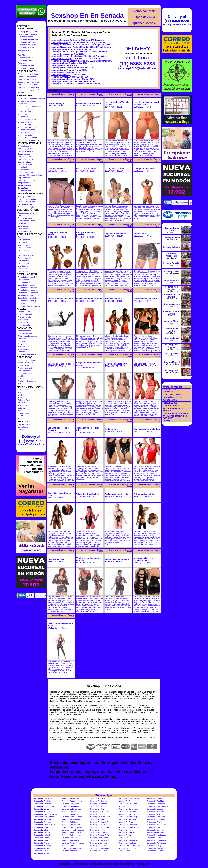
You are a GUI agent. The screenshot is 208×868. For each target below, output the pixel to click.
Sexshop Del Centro (42, 848)
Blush (20, 395)
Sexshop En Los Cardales (101, 827)
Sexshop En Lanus (98, 830)
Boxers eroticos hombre (27, 199)
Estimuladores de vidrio (27, 288)
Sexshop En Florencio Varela (45, 814)
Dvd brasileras (24, 242)
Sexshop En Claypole (99, 801)
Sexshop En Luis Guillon (72, 827)
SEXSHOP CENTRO (171, 406)
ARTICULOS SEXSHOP (173, 387)
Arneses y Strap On (26, 368)
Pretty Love (22, 405)
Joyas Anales (23, 320)
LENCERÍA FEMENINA (172, 395)
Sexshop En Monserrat (71, 825)
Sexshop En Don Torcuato (157, 806)
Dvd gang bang (24, 250)
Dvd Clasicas (23, 266)
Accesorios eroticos (26, 331)
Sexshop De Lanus (69, 851)
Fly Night (21, 53)
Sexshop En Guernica (71, 838)
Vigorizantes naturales (27, 354)
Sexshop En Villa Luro (127, 814)
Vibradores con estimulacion (29, 106)
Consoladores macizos (27, 77)
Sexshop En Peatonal (42, 822)
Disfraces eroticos (25, 164)
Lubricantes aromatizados (28, 39)
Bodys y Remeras (25, 197)
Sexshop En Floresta (70, 840)
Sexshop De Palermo (155, 848)
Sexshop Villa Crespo (61, 59)
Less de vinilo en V (56, 169)
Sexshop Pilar (58, 84)
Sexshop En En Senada (87, 16)
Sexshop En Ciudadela (43, 801)
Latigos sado (23, 223)
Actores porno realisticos (28, 74)
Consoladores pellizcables (28, 82)
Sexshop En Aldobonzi (127, 843)
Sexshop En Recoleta (127, 819)
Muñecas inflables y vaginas (29, 306)
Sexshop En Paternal (70, 822)
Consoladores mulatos (27, 79)
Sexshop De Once (41, 851)
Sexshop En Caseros (155, 798)
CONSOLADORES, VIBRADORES (171, 391)
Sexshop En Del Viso (99, 806)
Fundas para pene (25, 373)
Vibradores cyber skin (27, 109)
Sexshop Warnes (59, 77)
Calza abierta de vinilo (144, 494)
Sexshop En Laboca (42, 832)
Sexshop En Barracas (71, 814)
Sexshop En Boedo (126, 806)
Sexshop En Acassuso (71, 846)
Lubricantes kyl (24, 50)
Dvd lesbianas (24, 261)
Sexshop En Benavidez (43, 812)
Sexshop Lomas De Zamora (73, 830)
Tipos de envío (145, 17)
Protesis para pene (25, 379)
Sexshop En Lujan (41, 827)
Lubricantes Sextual (26, 68)
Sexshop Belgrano (60, 40)
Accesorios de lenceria (27, 146)
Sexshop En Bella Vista (100, 812)
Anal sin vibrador (25, 317)
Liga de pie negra (56, 103)
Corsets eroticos (24, 162)
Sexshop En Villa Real (156, 819)
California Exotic (24, 400)
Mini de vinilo (140, 234)
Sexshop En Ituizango (127, 835)
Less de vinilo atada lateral (89, 103)
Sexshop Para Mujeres (172, 346)
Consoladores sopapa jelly (28, 87)
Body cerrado (111, 429)
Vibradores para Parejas (28, 101)
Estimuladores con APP (27, 277)
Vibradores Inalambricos (28, 119)
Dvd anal (21, 237)
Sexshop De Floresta (155, 851)
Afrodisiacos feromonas (27, 336)
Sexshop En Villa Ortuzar (44, 817)
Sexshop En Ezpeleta (127, 812)
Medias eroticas (24, 170)
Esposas (21, 341)
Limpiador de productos (27, 34)
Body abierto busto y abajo (118, 494)
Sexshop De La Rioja (99, 851)
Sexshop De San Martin (100, 848)
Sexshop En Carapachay (72, 801)
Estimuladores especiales (28, 290)
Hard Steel (22, 416)
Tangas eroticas (24, 183)
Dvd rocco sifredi (25, 263)
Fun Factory (23, 418)
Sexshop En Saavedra (71, 819)
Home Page (52, 91)
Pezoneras (22, 352)
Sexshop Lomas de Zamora (64, 61)
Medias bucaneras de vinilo (60, 299)
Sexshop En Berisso (98, 809)
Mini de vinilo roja (113, 299)
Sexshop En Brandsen (156, 804)
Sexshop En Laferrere (156, 830)
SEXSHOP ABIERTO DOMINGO (176, 413)
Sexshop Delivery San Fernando (131, 846)
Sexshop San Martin (61, 75)
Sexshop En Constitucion (44, 806)
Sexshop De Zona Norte (72, 848)
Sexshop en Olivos (154, 822)
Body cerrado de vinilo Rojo (147, 429)
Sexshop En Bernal (41, 809)
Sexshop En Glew (126, 838)
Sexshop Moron (59, 65)
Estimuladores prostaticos (28, 298)
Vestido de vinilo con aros (117, 559)
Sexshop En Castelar (99, 798)
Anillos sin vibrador (25, 363)
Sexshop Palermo (60, 43)
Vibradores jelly (24, 114)
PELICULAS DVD (170, 403)
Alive (20, 392)
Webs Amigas (104, 795)
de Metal (21, 303)
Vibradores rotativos (26, 135)
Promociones (23, 430)
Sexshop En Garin (41, 840)
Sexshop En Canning (127, 801)
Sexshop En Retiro (98, 819)
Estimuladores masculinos (28, 295)
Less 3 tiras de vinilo (86, 169)
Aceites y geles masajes (28, 32)
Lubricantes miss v (25, 58)
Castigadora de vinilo (115, 169)
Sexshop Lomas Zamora (157, 832)
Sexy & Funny (23, 413)
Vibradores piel (24, 117)
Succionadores (24, 282)
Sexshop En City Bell (70, 798)
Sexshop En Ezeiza (70, 812)
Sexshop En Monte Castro (44, 825)
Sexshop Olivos (59, 72)
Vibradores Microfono (26, 132)
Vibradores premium (26, 125)
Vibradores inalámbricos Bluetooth (32, 98)
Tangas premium (25, 185)
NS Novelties (23, 403)
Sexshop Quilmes (60, 63)
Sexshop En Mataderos (156, 825)
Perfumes (22, 63)
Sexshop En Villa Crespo (128, 817)
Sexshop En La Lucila (42, 835)
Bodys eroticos (24, 154)
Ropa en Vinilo (24, 178)
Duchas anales (24, 312)
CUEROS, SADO (170, 400)
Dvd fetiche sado (25, 248)
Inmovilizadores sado (26, 221)
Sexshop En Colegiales (128, 804)
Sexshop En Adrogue (42, 846)
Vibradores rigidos (25, 122)
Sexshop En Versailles (156, 817)
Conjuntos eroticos (25, 159)
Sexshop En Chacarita (43, 798)
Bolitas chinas (23, 365)
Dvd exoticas (23, 245)
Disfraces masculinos (26, 202)
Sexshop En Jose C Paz (100, 835)
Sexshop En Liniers (155, 827)
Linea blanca (23, 226)
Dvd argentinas (24, 240)
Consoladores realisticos (28, 85)
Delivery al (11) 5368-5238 (31, 439)
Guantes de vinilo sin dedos (61, 364)
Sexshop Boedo (59, 54)
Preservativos (23, 346)
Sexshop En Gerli (154, 838)
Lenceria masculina (26, 204)
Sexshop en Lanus (126, 830)
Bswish (21, 398)
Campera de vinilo (56, 559)
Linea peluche (24, 229)
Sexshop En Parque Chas (101, 822)
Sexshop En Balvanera (99, 840)
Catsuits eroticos (25, 157)
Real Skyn (22, 55)
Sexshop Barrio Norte (61, 45)
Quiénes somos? (145, 23)
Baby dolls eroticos (25, 151)
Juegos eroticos (24, 344)
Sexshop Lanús (59, 70)
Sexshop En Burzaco (99, 804)
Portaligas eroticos (25, 172)
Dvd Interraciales (25, 258)
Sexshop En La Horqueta (72, 835)
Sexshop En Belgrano (156, 812)
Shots (20, 411)
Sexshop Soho (124, 851)
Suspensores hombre (26, 207)
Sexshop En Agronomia (156, 843)
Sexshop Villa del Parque (63, 49)
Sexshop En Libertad (42, 830)
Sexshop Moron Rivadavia (64, 68)
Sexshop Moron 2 (172, 362)
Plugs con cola (24, 325)
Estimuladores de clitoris (28, 285)
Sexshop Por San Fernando (73, 843)
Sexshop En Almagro (99, 843)
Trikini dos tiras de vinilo (88, 494)
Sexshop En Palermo (127, 822)
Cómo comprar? (145, 11)
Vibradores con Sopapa (27, 138)
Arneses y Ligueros (26, 149)
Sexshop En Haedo (41, 838)
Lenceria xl (22, 167)
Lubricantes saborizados (28, 60)
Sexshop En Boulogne (71, 806)
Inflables (21, 376)
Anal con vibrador (25, 314)
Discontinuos (23, 427)
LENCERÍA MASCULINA (173, 397)
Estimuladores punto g (27, 301)
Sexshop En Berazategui (128, 809)
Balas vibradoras (25, 280)
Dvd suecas (23, 269)
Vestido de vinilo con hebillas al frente (143, 559)
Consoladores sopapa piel (28, 90)
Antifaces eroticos (25, 333)
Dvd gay (21, 253)
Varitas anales (24, 322)
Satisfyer (21, 408)
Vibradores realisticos (26, 130)
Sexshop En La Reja (98, 832)
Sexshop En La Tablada (71, 832)
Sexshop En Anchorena (43, 843)
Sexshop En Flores (98, 814)
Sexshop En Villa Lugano (72, 817)
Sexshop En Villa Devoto (100, 817)
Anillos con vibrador (26, 104)
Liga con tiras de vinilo (116, 234)
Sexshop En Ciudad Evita (129, 798)
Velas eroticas (23, 349)
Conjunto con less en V (116, 364)
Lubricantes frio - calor (27, 45)
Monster (21, 92)
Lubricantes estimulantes (28, 42)
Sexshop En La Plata (127, 832)
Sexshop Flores (59, 56)
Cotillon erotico (24, 339)
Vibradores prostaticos (27, 127)
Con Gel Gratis (24, 424)
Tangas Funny (24, 188)
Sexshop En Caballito (42, 804)
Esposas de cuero (25, 218)
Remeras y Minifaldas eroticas (30, 175)
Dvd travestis (23, 271)
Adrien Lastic (23, 390)
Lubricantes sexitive (26, 66)
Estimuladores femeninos (28, 293)
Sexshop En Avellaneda (156, 840)
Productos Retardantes (27, 381)
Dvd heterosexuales (26, 255)
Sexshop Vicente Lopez (62, 81)
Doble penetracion (25, 371)
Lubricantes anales (25, 37)
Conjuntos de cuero (26, 216)
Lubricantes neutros (26, 47)
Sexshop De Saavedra (127, 848)
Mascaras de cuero (26, 231)
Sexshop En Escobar (155, 809)
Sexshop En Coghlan (155, 801)
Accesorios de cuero (26, 213)
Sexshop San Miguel (155, 846)
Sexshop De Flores (41, 853)
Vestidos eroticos (25, 191)
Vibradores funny (25, 111)
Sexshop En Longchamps (129, 827)
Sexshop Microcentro (61, 47)
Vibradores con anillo (26, 360)
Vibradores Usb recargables (29, 140)
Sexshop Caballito (60, 52)
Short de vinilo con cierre (146, 299)
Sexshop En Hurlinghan (156, 835)
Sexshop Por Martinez (99, 838)
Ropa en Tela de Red (26, 180)
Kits (19, 384)
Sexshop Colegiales (61, 79)
